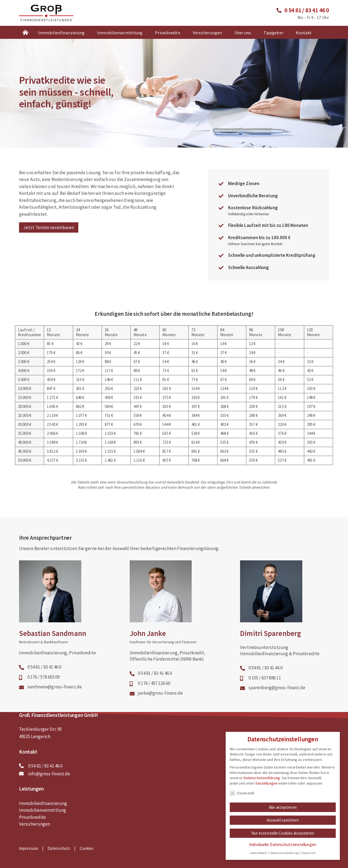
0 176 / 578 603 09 (44, 677)
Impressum (29, 848)
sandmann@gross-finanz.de (55, 687)
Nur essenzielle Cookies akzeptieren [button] (283, 837)
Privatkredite (167, 33)
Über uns (243, 33)
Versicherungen (207, 33)
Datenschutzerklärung (262, 782)
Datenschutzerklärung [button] (285, 857)
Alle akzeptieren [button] (283, 811)
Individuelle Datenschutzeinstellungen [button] (283, 848)
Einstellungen (267, 787)
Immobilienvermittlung (120, 33)
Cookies (87, 848)
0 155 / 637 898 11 (265, 678)
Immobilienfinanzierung (61, 33)
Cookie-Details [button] (259, 857)
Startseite (25, 32)
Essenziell (242, 797)
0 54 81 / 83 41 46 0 (307, 10)
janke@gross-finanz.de (160, 693)
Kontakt (304, 33)
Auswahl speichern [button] (283, 824)
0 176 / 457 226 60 (154, 683)
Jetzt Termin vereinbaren (49, 227)
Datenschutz (59, 848)
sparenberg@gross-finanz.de (277, 688)
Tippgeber (273, 33)
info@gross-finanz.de (49, 774)
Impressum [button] (308, 857)
